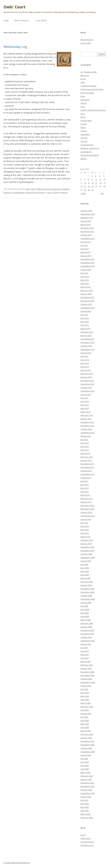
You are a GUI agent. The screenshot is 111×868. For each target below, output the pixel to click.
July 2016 (84, 273)
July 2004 (84, 717)
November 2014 (87, 342)
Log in (83, 835)
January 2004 (86, 738)
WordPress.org (87, 845)
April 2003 (85, 769)
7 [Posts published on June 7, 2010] (85, 179)
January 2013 (86, 419)
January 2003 (86, 779)
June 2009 (85, 568)
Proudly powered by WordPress (17, 863)
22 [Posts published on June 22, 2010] (89, 186)
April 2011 (85, 492)
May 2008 (85, 613)
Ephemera (85, 100)
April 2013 (85, 408)
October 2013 (86, 388)
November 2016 (87, 263)
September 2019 (88, 214)
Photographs (86, 121)
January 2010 (86, 544)
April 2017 (85, 249)
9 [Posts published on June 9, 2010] (92, 179)
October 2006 (86, 679)
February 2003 (87, 776)
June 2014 (85, 360)
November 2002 (87, 786)
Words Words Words (35, 192)
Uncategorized (87, 145)
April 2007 (85, 658)
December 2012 (87, 422)
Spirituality (85, 134)
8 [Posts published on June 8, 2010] (88, 179)
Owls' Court (14, 7)
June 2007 (85, 651)
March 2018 (85, 225)
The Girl (84, 141)
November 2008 (87, 592)
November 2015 (87, 301)
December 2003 (87, 741)
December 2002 (87, 783)
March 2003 (85, 772)
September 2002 (88, 793)
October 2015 (86, 304)
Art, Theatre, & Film (89, 72)
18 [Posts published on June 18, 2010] (100, 183)
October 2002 (86, 790)
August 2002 (86, 797)
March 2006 (85, 703)
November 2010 (87, 509)
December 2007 (87, 630)
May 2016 (85, 280)
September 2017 (88, 238)
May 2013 (85, 405)
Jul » (102, 193)
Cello (27, 189)
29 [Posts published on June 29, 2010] (89, 190)
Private (84, 124)
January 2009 (86, 585)
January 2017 (86, 256)
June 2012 (85, 443)
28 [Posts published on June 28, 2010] (85, 190)
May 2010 (85, 530)
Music (83, 117)
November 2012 (87, 426)
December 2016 (87, 259)
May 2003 (85, 766)
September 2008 (88, 599)
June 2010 (85, 526)
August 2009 (86, 561)
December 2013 (87, 381)
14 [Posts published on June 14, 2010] (85, 183)
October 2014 (86, 346)
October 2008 (86, 596)
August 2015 (86, 311)
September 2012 (88, 433)
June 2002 (85, 804)
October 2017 (86, 235)
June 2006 (85, 693)
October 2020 (86, 211)
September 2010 (88, 516)
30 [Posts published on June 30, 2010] (92, 190)
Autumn (64, 192)
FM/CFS (84, 103)
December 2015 (87, 297)
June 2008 (85, 609)
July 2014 (84, 356)
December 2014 (87, 339)
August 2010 (86, 519)
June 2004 (85, 720)
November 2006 (87, 675)
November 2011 (87, 467)
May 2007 (85, 655)
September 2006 (88, 682)
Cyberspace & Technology (92, 89)
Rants (83, 127)
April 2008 (85, 616)
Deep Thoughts (87, 93)
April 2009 (85, 575)
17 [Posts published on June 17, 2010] (96, 183)
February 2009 (87, 582)
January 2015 (86, 336)
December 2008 (87, 589)
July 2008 (84, 606)
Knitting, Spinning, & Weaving (49, 189)
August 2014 (86, 353)
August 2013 (86, 394)
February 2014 (87, 374)
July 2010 (84, 523)
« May (83, 193)
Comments (87, 842)
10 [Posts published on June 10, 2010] (96, 179)
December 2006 (87, 672)
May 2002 (85, 807)
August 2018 (86, 221)
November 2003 (87, 745)
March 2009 (85, 578)
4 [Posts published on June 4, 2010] (100, 176)
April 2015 (85, 325)
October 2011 (86, 471)
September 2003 (88, 752)
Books (83, 79)
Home (6, 21)
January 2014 (86, 377)
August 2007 (86, 644)
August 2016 (86, 270)
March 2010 (85, 537)
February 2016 (87, 290)
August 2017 (86, 242)
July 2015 (84, 315)
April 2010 (85, 533)
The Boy (84, 138)
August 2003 (86, 755)
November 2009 (87, 551)
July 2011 (84, 481)
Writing (84, 159)
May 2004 (85, 724)
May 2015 (85, 322)
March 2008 (85, 620)
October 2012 (86, 429)
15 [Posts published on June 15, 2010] (89, 183)
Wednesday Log (15, 47)
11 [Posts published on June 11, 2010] (100, 179)
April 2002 (85, 811)
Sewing (84, 131)
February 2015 (87, 332)
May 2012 (85, 446)
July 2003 (84, 759)
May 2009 (85, 571)
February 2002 (87, 818)
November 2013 (87, 384)
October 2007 (86, 637)
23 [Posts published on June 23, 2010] (92, 186)
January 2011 (86, 502)
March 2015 (85, 329)
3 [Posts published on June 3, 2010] (96, 176)
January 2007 (86, 668)
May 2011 (85, 488)
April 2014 (85, 367)
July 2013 (84, 398)
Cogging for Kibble (88, 86)
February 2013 (87, 415)
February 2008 (87, 623)
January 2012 (86, 460)
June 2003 (85, 762)
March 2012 (85, 453)
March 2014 (85, 370)
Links (83, 114)
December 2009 (87, 547)
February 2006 (87, 707)
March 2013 (85, 412)
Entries (85, 838)
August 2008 (86, 603)
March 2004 (85, 731)
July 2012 (84, 440)
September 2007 (88, 641)
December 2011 (87, 464)
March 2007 (85, 662)
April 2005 (85, 710)
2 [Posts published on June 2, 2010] (92, 176)
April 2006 (85, 700)
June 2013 (85, 401)
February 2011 (87, 499)
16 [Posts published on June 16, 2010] (92, 183)
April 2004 (85, 727)
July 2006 (84, 689)
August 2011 (86, 478)
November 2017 (87, 231)
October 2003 (86, 748)
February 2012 (87, 457)
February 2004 (87, 734)
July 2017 (84, 245)
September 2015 (88, 308)
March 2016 (85, 287)
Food (83, 107)
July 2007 (84, 648)
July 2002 (84, 800)
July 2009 (84, 564)
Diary (33, 189)
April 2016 (85, 284)
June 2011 (85, 485)
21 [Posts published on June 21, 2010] (85, 186)
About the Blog (22, 21)
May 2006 (85, 696)
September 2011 (88, 474)
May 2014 (85, 363)
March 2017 (85, 252)
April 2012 (85, 450)
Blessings (85, 75)
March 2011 (85, 495)
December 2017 (87, 228)
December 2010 (87, 505)
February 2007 (87, 665)
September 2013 (88, 391)
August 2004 (86, 714)
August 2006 (86, 686)
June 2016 (85, 277)
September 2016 (88, 266)
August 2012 (86, 436)
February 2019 (87, 218)
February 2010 (87, 540)
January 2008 (86, 627)
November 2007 (87, 634)
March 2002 (85, 814)
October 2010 (86, 512)
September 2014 (88, 349)
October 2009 (86, 554)
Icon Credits (41, 21)
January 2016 (86, 294)
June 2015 (85, 318)
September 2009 (88, 557)
